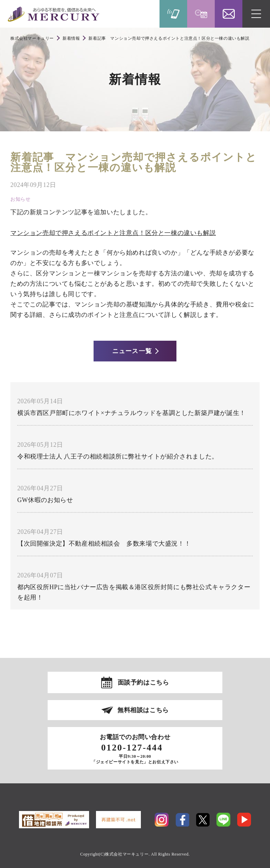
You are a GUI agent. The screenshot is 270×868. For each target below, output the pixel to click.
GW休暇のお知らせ (45, 500)
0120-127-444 (132, 748)
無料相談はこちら (143, 710)
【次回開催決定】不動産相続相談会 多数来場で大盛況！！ (104, 544)
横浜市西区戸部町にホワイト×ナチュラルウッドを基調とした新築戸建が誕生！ (132, 413)
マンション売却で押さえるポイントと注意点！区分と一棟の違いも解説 (113, 233)
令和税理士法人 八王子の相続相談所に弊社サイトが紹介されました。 (118, 456)
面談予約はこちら (143, 682)
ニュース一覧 (132, 351)
